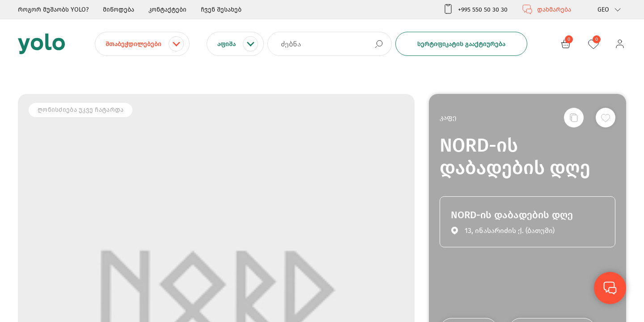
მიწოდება (119, 10)
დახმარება (547, 9)
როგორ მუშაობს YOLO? (53, 10)
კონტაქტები (167, 10)
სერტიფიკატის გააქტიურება (461, 44)
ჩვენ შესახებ (221, 10)
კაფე (448, 117)
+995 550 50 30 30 (475, 9)
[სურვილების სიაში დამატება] (606, 118)
